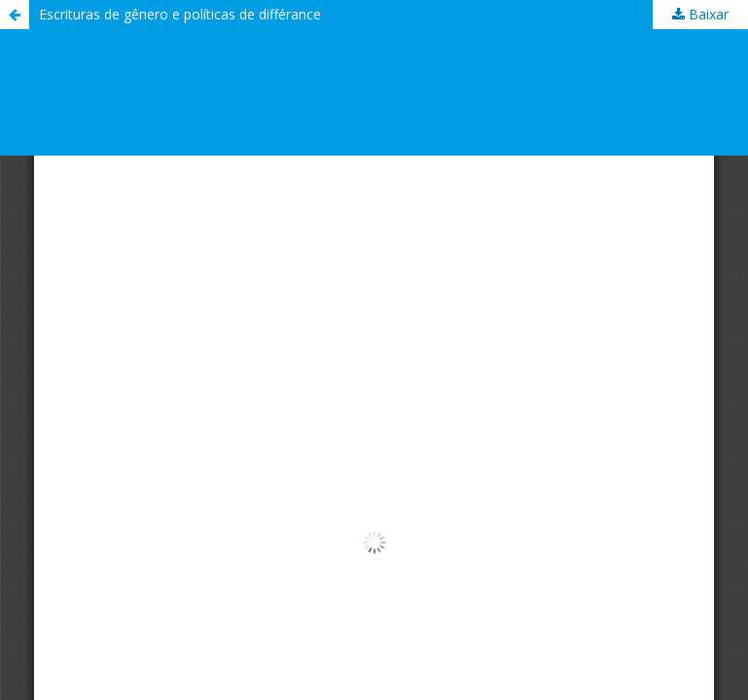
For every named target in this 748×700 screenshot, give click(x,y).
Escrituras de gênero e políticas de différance (180, 14)
